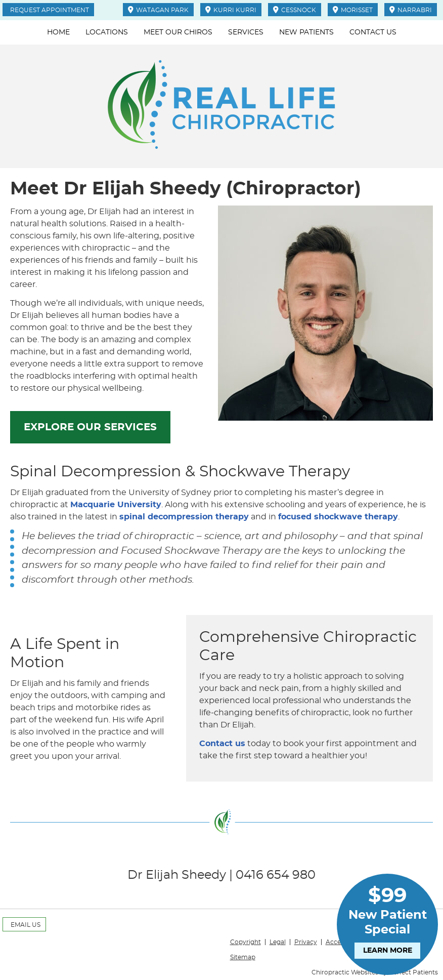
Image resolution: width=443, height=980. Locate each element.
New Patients (306, 32)
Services (246, 32)
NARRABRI (411, 10)
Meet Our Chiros (178, 32)
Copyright (246, 942)
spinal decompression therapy (184, 517)
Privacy (306, 942)
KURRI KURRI (231, 10)
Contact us (222, 744)
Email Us (26, 925)
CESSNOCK (295, 10)
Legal (278, 942)
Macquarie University (116, 505)
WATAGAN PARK (158, 10)
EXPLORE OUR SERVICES (90, 427)
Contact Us (373, 32)
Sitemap (243, 957)
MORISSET (353, 10)
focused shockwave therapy (338, 517)
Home (58, 32)
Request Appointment (50, 10)
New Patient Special (387, 921)
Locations (107, 32)
